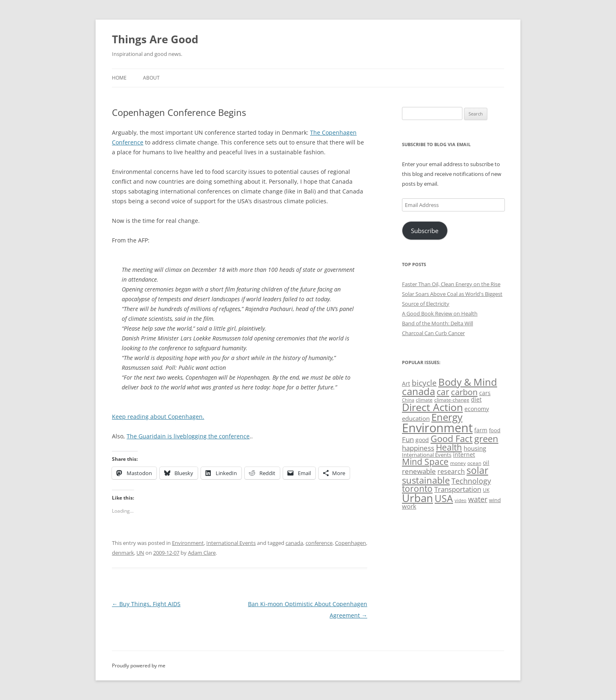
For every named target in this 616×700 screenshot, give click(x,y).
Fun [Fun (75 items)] (408, 439)
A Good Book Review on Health (440, 313)
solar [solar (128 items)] (477, 470)
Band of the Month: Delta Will (437, 323)
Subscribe (425, 231)
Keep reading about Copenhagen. (158, 417)
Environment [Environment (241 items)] (437, 428)
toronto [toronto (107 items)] (417, 489)
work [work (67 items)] (409, 506)
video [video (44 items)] (461, 500)
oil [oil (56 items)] (486, 463)
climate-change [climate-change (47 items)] (452, 400)
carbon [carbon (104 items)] (464, 392)
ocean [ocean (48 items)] (474, 463)
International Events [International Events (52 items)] (427, 455)
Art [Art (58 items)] (406, 383)
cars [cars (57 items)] (485, 393)
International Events (231, 543)
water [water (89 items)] (478, 499)
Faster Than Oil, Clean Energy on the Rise (451, 284)
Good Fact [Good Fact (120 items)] (452, 439)
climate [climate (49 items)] (424, 400)
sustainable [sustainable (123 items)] (426, 480)
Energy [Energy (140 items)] (447, 417)
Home (119, 78)
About (151, 78)
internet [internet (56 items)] (464, 454)
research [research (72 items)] (451, 471)
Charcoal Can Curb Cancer (433, 333)
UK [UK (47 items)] (486, 490)
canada (294, 543)
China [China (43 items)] (408, 400)
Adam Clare (202, 553)
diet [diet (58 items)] (476, 399)
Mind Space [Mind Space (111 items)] (425, 462)
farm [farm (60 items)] (481, 430)
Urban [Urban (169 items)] (417, 498)
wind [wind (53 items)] (495, 500)
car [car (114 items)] (443, 392)
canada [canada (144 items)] (418, 391)
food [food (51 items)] (495, 430)
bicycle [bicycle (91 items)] (424, 383)
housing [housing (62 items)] (475, 448)
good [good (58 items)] (422, 440)
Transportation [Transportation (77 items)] (458, 489)
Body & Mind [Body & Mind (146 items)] (468, 382)
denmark (123, 553)
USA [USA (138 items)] (444, 498)
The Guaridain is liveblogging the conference (188, 436)
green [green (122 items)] (486, 438)
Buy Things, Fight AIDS (146, 604)
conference (319, 543)
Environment (188, 543)
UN (140, 553)
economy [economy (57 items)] (477, 409)
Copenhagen (350, 543)
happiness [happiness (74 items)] (418, 448)
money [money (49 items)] (458, 463)
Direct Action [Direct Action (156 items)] (432, 407)
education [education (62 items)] (416, 418)
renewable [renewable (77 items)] (419, 471)
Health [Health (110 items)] (449, 447)
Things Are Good (155, 39)
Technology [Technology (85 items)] (471, 481)
